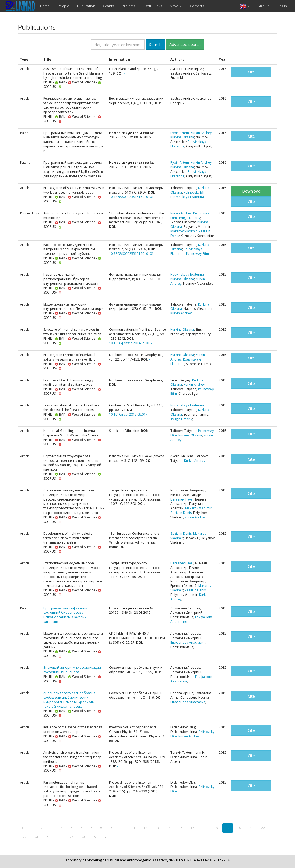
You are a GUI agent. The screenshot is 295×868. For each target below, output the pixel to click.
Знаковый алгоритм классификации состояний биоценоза (72, 670)
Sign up (264, 6)
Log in (282, 6)
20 (239, 828)
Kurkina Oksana (182, 137)
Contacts (197, 6)
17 (204, 828)
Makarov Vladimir (184, 231)
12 (145, 828)
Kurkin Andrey (201, 133)
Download (251, 191)
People (63, 6)
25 (48, 837)
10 (122, 828)
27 (71, 837)
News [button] (176, 6)
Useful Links (152, 6)
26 (60, 837)
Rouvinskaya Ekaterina (188, 144)
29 (95, 837)
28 (83, 837)
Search (155, 44)
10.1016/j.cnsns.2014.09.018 (130, 343)
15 (181, 828)
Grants (108, 6)
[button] (245, 6)
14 (169, 828)
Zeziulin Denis (181, 513)
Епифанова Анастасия (188, 642)
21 (251, 828)
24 (36, 837)
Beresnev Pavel (182, 499)
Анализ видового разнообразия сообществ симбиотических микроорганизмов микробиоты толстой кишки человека (69, 700)
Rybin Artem (180, 133)
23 (24, 837)
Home (45, 6)
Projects (128, 6)
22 (263, 828)
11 (134, 828)
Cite (251, 72)
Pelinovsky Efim (195, 192)
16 (192, 828)
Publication (86, 6)
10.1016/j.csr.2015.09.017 (128, 414)
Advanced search (185, 44)
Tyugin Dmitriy (189, 218)
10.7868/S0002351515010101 (131, 197)
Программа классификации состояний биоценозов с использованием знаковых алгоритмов (65, 615)
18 (216, 828)
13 (157, 828)
